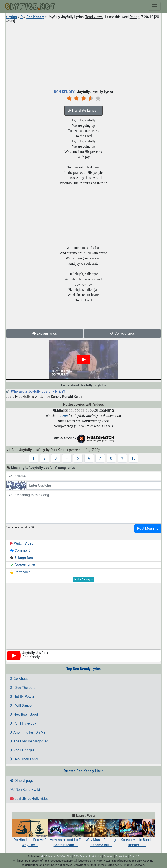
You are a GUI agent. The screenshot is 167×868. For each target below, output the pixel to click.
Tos (69, 856)
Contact (109, 856)
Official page (22, 781)
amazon (62, 416)
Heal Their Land (24, 759)
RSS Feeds (80, 856)
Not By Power (22, 697)
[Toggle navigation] (155, 6)
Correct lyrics (122, 333)
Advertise (122, 856)
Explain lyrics (45, 333)
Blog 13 (134, 856)
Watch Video (22, 543)
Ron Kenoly (35, 17)
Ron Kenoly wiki (25, 790)
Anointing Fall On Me (28, 732)
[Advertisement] (83, 55)
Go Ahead (19, 679)
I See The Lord (23, 688)
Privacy (50, 856)
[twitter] (42, 856)
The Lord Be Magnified (29, 741)
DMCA (61, 856)
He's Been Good (24, 714)
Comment (20, 551)
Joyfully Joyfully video (29, 799)
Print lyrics (20, 572)
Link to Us (95, 856)
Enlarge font (22, 558)
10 (134, 458)
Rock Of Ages (22, 750)
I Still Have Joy (23, 723)
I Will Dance (21, 705)
